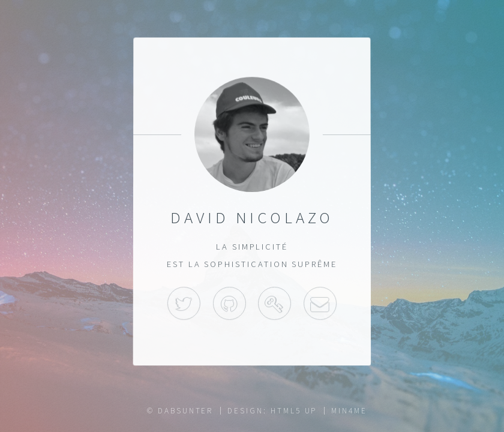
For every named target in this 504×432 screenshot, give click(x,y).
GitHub (229, 303)
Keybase (274, 303)
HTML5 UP (294, 411)
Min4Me (349, 411)
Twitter (184, 303)
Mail (320, 303)
